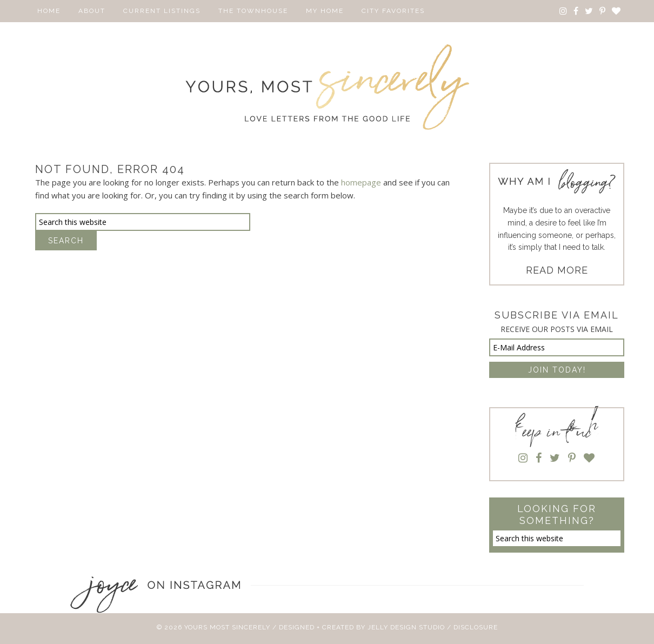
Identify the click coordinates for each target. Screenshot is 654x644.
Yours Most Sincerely (327, 87)
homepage (361, 182)
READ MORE (557, 270)
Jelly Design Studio (406, 627)
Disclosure (476, 627)
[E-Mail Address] (557, 347)
